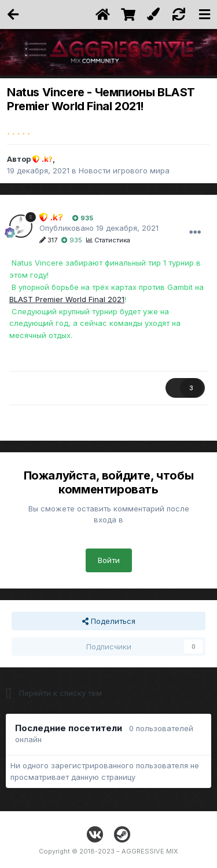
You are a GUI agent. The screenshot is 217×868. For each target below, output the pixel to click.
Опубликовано (99, 228)
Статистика (108, 240)
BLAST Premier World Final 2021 (67, 299)
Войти (109, 560)
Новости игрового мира (124, 170)
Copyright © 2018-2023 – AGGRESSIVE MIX (108, 851)
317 (48, 240)
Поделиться (109, 621)
